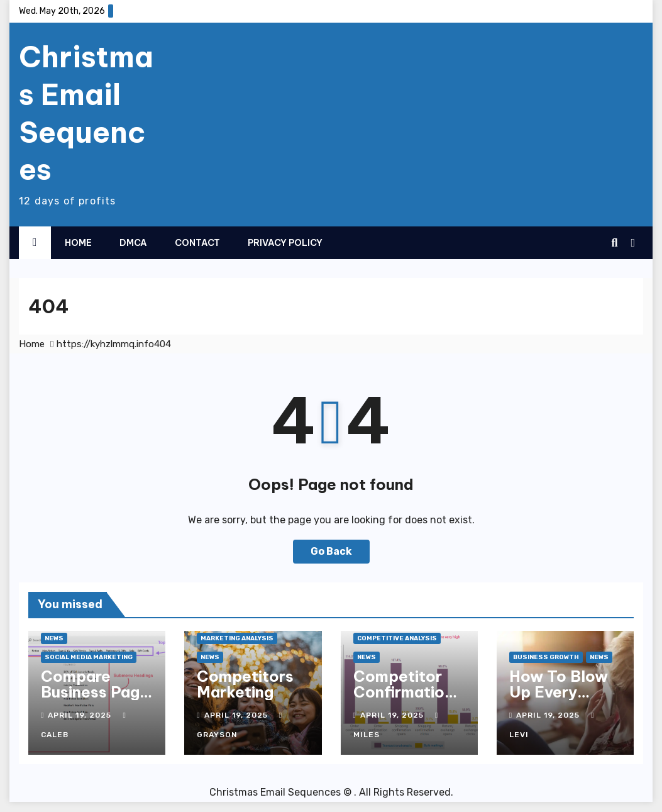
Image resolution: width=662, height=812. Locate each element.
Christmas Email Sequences (86, 113)
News (54, 638)
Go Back (331, 551)
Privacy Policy (285, 243)
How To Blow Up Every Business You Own (559, 700)
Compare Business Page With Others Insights (95, 700)
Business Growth (546, 657)
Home (78, 243)
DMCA (133, 243)
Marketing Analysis (237, 638)
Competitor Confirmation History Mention (403, 700)
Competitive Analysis (397, 638)
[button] (614, 243)
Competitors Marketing (245, 684)
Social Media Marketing (89, 657)
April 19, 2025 (81, 715)
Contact (197, 243)
